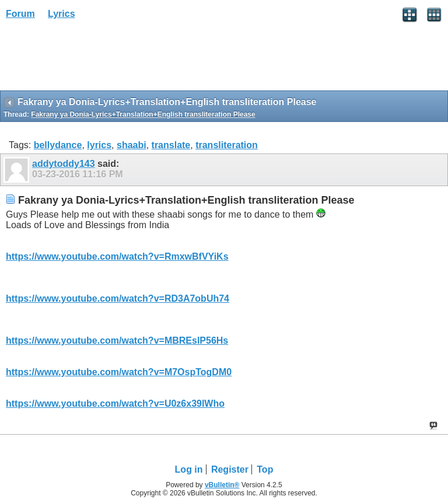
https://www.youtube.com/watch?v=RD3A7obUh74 (118, 298)
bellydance (58, 145)
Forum (20, 14)
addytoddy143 (64, 164)
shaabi (132, 145)
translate (171, 145)
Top (265, 469)
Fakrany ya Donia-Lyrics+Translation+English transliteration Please (143, 114)
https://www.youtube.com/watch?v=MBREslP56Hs (117, 340)
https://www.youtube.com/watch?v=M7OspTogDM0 (119, 372)
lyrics (99, 145)
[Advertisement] (93, 59)
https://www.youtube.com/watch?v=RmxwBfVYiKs (117, 256)
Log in (189, 469)
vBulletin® (222, 485)
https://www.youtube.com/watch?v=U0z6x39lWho (115, 404)
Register (230, 469)
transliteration (227, 145)
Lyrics (62, 14)
